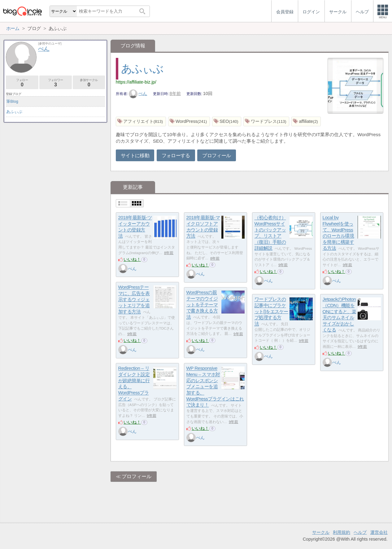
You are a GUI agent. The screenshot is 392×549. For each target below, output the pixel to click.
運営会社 (379, 532)
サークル (321, 532)
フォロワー (56, 83)
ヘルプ (360, 532)
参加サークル (89, 83)
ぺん (138, 93)
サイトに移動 (135, 156)
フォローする (176, 156)
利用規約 (342, 532)
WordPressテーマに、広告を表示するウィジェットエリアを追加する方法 (134, 300)
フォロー (22, 83)
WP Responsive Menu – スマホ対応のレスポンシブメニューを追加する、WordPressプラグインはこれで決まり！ (215, 387)
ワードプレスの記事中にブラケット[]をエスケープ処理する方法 (271, 312)
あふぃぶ (142, 69)
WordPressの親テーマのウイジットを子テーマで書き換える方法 (202, 305)
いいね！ (132, 259)
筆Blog (12, 101)
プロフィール (216, 156)
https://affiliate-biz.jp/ (136, 82)
